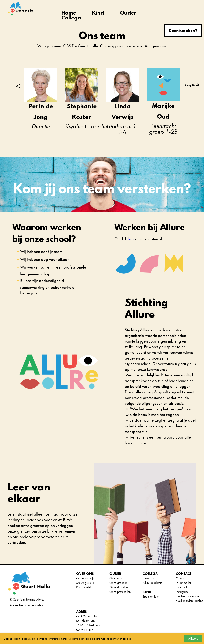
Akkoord (193, 639)
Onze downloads (120, 587)
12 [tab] (123, 141)
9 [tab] (105, 141)
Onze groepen (119, 583)
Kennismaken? (183, 30)
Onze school (117, 578)
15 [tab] (140, 141)
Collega (71, 18)
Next (187, 84)
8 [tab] (99, 141)
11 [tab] (117, 141)
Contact (180, 578)
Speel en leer (151, 597)
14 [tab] (134, 141)
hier (131, 239)
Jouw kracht (150, 578)
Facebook (182, 587)
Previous (17, 84)
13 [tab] (128, 141)
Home (69, 13)
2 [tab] (64, 141)
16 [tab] (146, 141)
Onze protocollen (120, 592)
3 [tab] (70, 141)
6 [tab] (87, 141)
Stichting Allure (85, 583)
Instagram (182, 592)
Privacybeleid (84, 587)
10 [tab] (111, 141)
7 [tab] (93, 141)
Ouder (128, 13)
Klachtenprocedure (187, 596)
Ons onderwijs (85, 578)
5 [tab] (81, 141)
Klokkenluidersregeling (190, 601)
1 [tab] (58, 141)
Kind (98, 13)
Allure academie (153, 583)
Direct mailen (184, 583)
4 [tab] (76, 141)
